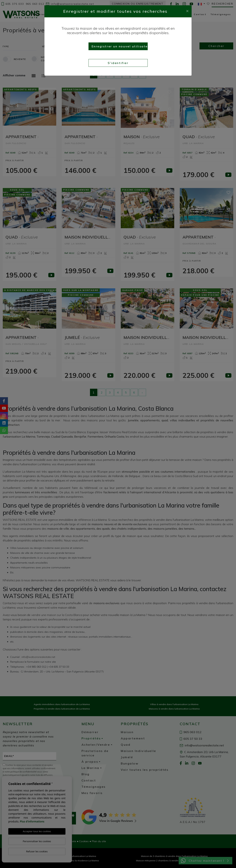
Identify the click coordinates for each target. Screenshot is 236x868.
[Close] (187, 11)
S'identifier (118, 63)
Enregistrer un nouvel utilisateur (120, 46)
